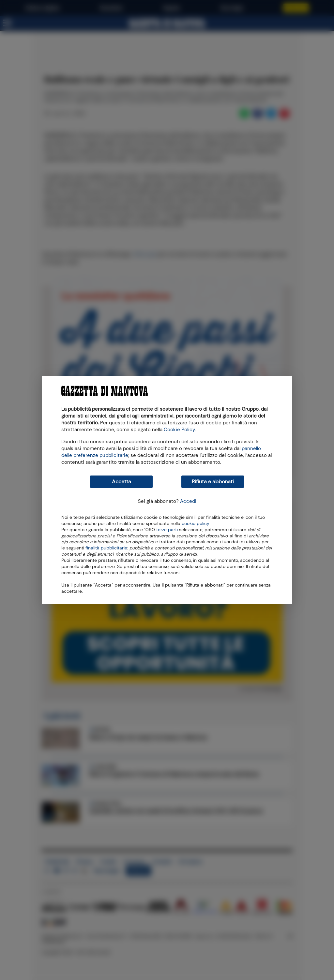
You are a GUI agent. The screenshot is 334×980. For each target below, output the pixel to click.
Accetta (121, 482)
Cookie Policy (179, 430)
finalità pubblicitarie (106, 547)
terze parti (167, 529)
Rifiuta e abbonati (213, 482)
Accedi (188, 501)
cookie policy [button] (195, 524)
